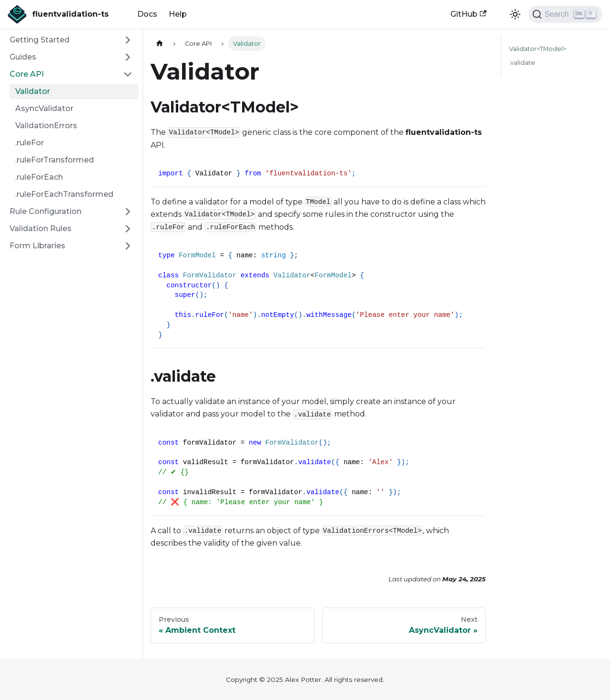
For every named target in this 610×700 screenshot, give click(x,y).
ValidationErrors (46, 126)
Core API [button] (27, 74)
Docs (147, 14)
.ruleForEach (39, 177)
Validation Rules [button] (41, 228)
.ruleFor (30, 143)
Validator (33, 91)
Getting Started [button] (40, 40)
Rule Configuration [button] (46, 211)
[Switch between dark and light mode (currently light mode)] (515, 14)
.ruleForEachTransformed (64, 194)
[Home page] (160, 44)
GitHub (468, 14)
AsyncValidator (44, 108)
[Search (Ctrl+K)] (565, 14)
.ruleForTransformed (55, 160)
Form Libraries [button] (37, 246)
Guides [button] (23, 57)
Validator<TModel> (538, 49)
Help (178, 14)
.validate (522, 63)
